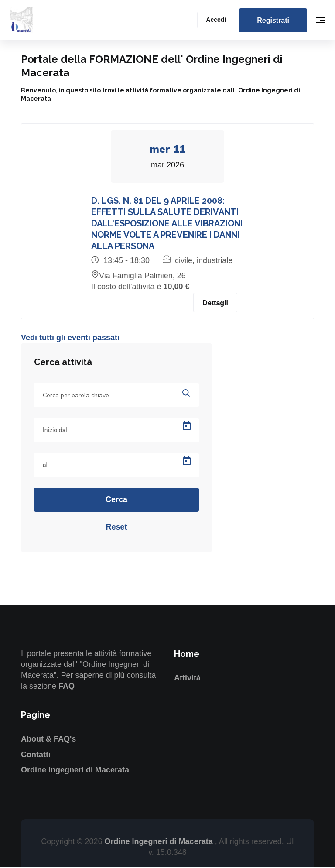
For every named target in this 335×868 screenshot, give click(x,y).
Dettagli (215, 303)
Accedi (216, 20)
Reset (116, 528)
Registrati (273, 20)
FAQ (67, 687)
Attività (187, 679)
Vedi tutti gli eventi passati (70, 338)
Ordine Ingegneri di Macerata (75, 771)
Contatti (36, 755)
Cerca (116, 500)
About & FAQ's (48, 740)
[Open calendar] (187, 427)
